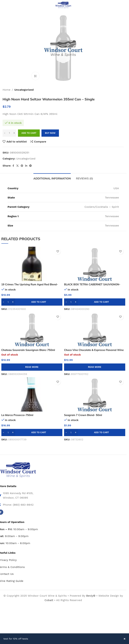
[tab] (52, 178)
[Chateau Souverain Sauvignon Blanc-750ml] (32, 329)
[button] (32, 302)
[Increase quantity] (14, 133)
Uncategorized (24, 90)
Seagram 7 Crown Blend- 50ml (84, 415)
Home (7, 90)
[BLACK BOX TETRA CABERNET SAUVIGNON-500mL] (95, 264)
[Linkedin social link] (26, 166)
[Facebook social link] (13, 166)
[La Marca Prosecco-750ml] (32, 394)
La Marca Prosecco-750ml (18, 415)
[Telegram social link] (30, 166)
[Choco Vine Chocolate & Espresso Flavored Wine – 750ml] (95, 329)
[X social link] (17, 166)
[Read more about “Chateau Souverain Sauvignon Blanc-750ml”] (32, 367)
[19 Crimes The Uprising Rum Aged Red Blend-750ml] (32, 264)
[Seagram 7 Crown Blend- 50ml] (95, 394)
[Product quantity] (9, 133)
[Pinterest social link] (22, 166)
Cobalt (49, 600)
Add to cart (29, 133)
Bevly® (91, 596)
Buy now (50, 133)
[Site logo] (63, 5)
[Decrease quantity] (5, 133)
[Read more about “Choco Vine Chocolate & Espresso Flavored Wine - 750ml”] (95, 367)
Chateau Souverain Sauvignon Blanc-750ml (30, 350)
